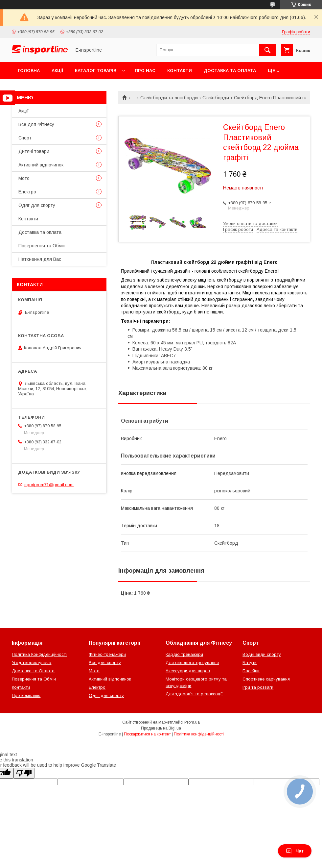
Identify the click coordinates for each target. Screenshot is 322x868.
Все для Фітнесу (36, 124)
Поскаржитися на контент (147, 734)
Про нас (145, 71)
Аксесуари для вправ (188, 671)
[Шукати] (267, 50)
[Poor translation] (24, 773)
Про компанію (26, 695)
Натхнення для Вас (40, 259)
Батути (250, 663)
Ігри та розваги (258, 687)
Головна (29, 71)
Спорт (25, 138)
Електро (27, 192)
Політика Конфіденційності (39, 654)
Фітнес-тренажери (107, 654)
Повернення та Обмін (42, 246)
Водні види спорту (262, 654)
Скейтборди (216, 98)
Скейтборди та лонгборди (169, 98)
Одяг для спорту (37, 205)
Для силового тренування (192, 663)
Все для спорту (105, 663)
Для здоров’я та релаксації (194, 694)
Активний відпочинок (41, 165)
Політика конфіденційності (199, 734)
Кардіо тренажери (184, 654)
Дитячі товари (34, 151)
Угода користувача (32, 663)
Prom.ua (192, 722)
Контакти (180, 71)
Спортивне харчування (266, 679)
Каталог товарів (96, 71)
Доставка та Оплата (33, 671)
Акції (57, 71)
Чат (295, 851)
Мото (24, 178)
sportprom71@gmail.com (49, 484)
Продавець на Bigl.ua (161, 728)
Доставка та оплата (230, 71)
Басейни (251, 671)
